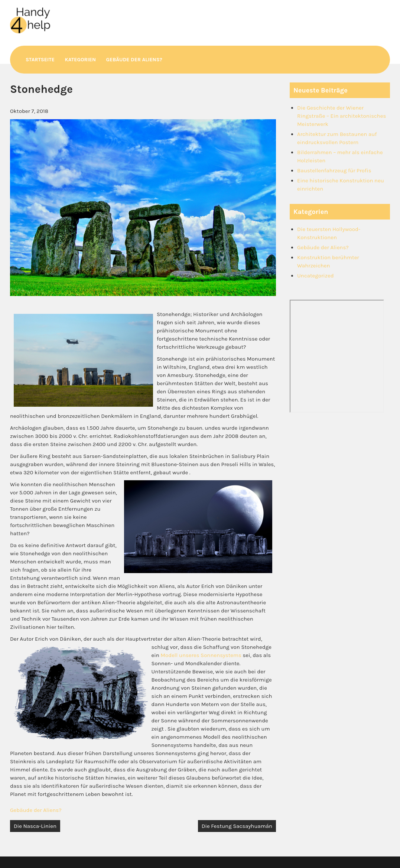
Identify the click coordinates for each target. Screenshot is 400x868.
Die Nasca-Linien (35, 826)
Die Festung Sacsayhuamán (237, 826)
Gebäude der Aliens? (134, 60)
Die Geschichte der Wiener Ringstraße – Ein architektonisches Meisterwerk (342, 116)
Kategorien (80, 60)
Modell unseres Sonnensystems (201, 655)
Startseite (40, 60)
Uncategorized (315, 276)
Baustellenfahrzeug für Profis (334, 170)
